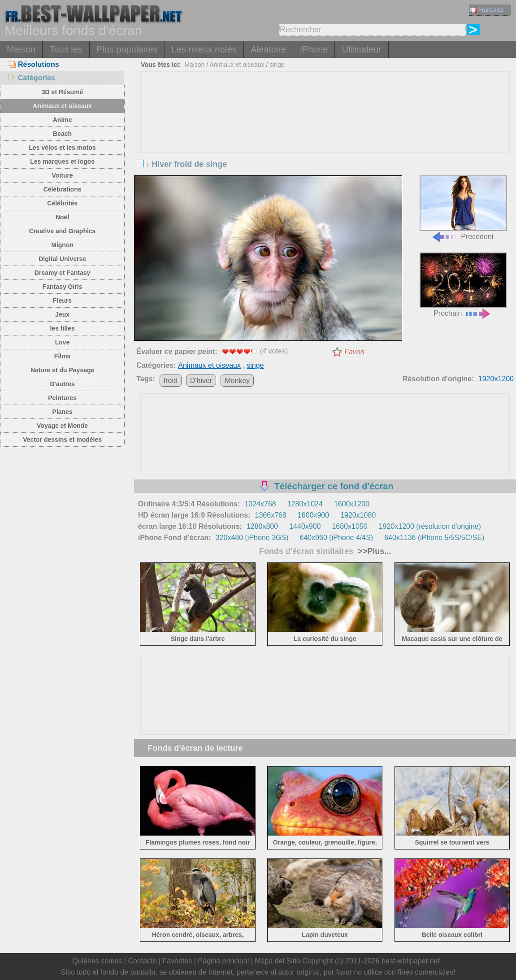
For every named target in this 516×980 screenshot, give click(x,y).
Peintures (62, 398)
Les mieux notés (204, 49)
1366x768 (271, 515)
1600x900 (313, 515)
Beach (62, 134)
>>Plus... (373, 551)
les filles (62, 328)
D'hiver (201, 381)
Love (63, 342)
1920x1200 (496, 379)
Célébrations (63, 189)
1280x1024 (305, 504)
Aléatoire (268, 49)
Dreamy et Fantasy (63, 273)
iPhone (314, 49)
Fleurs (62, 301)
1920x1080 (358, 515)
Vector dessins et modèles (62, 440)
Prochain (463, 285)
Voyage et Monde (62, 426)
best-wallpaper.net (411, 961)
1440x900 (305, 526)
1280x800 (262, 526)
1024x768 (260, 504)
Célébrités (62, 203)
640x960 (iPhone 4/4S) (336, 538)
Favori (354, 352)
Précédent (463, 208)
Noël (62, 217)
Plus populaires (127, 49)
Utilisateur (362, 49)
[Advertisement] (325, 139)
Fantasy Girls (63, 287)
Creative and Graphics (63, 231)
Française (487, 10)
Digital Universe (62, 259)
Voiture (63, 175)
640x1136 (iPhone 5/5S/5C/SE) (434, 538)
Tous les (66, 49)
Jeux (62, 314)
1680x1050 (349, 526)
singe (277, 65)
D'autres (62, 384)
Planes (63, 412)
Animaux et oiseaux (62, 106)
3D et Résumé (63, 92)
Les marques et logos (62, 161)
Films (63, 356)
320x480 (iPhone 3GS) (252, 538)
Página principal (223, 961)
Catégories (31, 78)
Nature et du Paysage (62, 370)
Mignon (62, 245)
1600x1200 (352, 504)
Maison (21, 49)
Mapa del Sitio (277, 961)
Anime (63, 120)
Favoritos (177, 961)
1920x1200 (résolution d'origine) (430, 526)
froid (171, 381)
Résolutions (33, 64)
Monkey (237, 381)
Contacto (142, 961)
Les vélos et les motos (62, 148)
